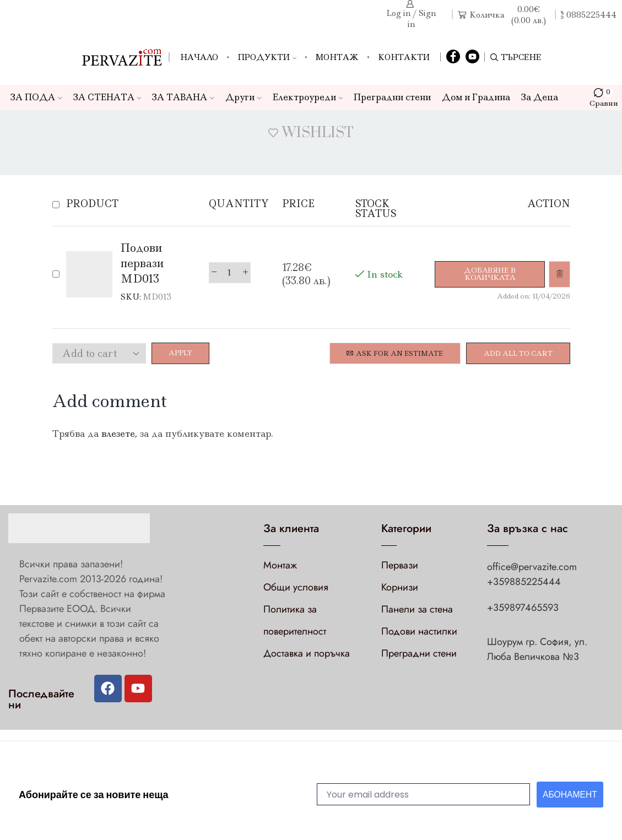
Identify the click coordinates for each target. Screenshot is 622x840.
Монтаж (337, 57)
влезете (118, 433)
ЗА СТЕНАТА (107, 97)
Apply (181, 353)
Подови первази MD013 (142, 263)
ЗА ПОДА (36, 97)
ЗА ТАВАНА (183, 97)
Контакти (404, 57)
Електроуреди (308, 97)
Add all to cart (518, 353)
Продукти (267, 57)
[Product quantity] (229, 273)
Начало (199, 57)
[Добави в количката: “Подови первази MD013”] (489, 274)
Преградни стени (392, 97)
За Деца (540, 97)
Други (244, 97)
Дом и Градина (476, 97)
